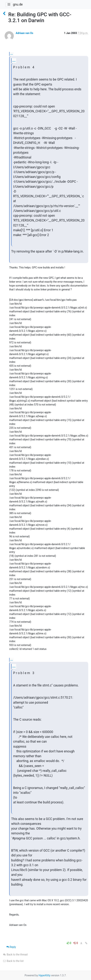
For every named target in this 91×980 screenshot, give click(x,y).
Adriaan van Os (24, 33)
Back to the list (13, 961)
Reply (11, 947)
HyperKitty (45, 975)
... (12, 54)
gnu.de (18, 4)
